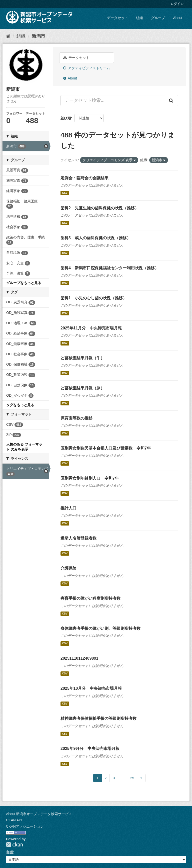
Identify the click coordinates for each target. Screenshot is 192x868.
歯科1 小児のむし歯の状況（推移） (94, 298)
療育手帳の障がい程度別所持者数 (90, 598)
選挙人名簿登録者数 (78, 538)
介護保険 (68, 568)
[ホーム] (8, 36)
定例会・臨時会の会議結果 (84, 178)
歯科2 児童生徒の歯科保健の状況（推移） (100, 208)
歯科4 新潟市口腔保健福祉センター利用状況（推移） (110, 268)
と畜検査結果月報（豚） (82, 388)
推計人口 (68, 508)
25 (132, 778)
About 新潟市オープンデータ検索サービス (39, 814)
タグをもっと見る (20, 405)
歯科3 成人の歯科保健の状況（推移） (96, 238)
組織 (139, 18)
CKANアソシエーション (25, 826)
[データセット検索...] (113, 101)
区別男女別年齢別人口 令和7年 (90, 478)
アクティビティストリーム (87, 68)
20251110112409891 (79, 658)
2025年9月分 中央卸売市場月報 (90, 749)
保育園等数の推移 (76, 418)
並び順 (66, 118)
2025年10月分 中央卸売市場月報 (91, 688)
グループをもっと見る (24, 283)
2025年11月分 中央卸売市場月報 (91, 328)
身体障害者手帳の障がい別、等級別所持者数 (100, 628)
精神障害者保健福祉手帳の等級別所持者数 (98, 718)
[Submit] (171, 101)
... (122, 778)
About (178, 18)
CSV (65, 193)
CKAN (14, 845)
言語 (9, 852)
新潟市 (38, 36)
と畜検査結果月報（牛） (82, 358)
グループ (158, 18)
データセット (117, 18)
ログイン (177, 4)
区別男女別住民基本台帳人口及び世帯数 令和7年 (106, 448)
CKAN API (14, 820)
